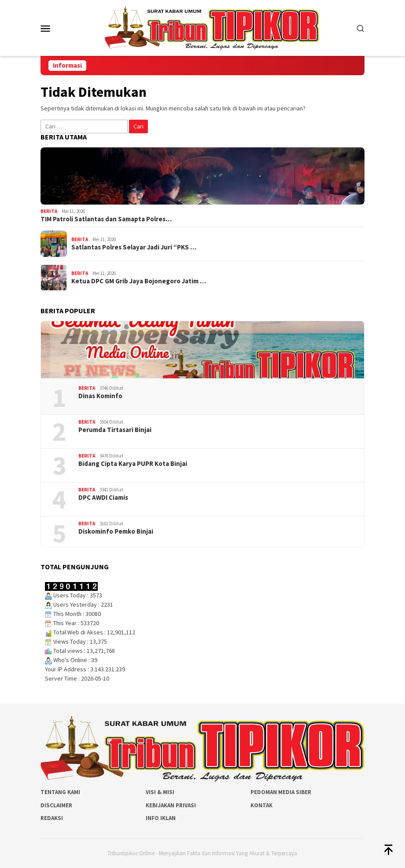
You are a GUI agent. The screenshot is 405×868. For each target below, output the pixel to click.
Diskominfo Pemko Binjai (116, 531)
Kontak (261, 805)
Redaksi (52, 818)
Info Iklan (161, 818)
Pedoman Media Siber (281, 792)
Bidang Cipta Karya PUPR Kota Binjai (133, 464)
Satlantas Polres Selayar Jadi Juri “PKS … (134, 247)
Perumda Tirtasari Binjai (115, 430)
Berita (49, 211)
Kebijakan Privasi (171, 805)
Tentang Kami (60, 792)
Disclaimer (56, 805)
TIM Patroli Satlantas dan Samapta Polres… (106, 219)
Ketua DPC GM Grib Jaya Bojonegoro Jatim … (139, 281)
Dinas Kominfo (100, 396)
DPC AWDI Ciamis (103, 498)
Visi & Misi (160, 792)
